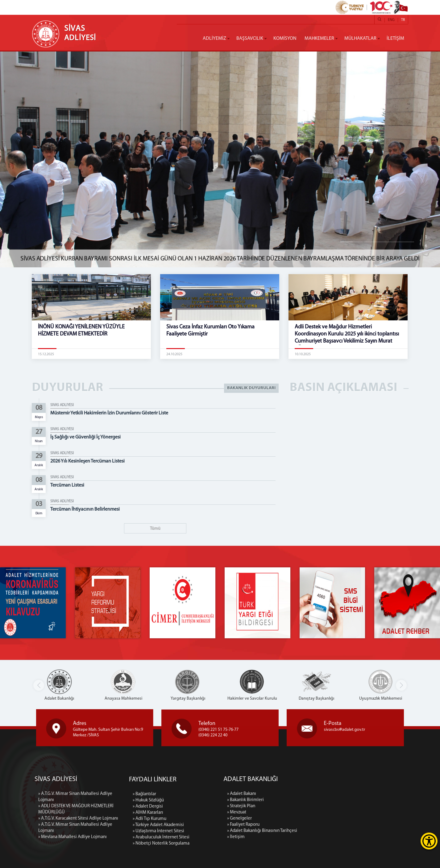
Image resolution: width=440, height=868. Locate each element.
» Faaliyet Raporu (311, 825)
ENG (391, 20)
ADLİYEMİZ (214, 39)
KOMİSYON (285, 39)
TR (403, 20)
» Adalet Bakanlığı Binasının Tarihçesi (330, 831)
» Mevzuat (305, 812)
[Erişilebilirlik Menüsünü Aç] (429, 841)
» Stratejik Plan (309, 806)
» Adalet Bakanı (310, 794)
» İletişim (304, 837)
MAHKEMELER (319, 39)
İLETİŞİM (395, 39)
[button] (401, 685)
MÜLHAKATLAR (360, 39)
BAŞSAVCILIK (250, 39)
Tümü (155, 529)
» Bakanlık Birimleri (314, 800)
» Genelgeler (308, 819)
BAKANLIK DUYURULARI (251, 388)
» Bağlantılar (144, 859)
